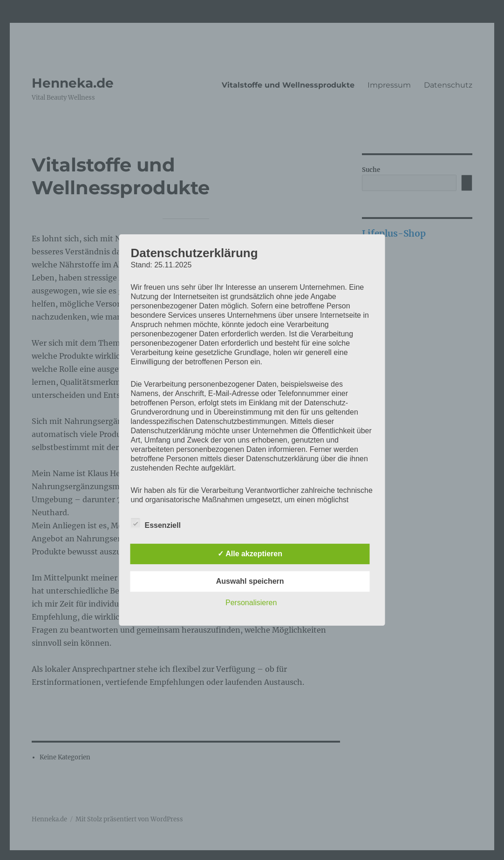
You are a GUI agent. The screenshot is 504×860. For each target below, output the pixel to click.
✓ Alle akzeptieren (250, 554)
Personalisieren (251, 603)
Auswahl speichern (250, 581)
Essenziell (156, 524)
